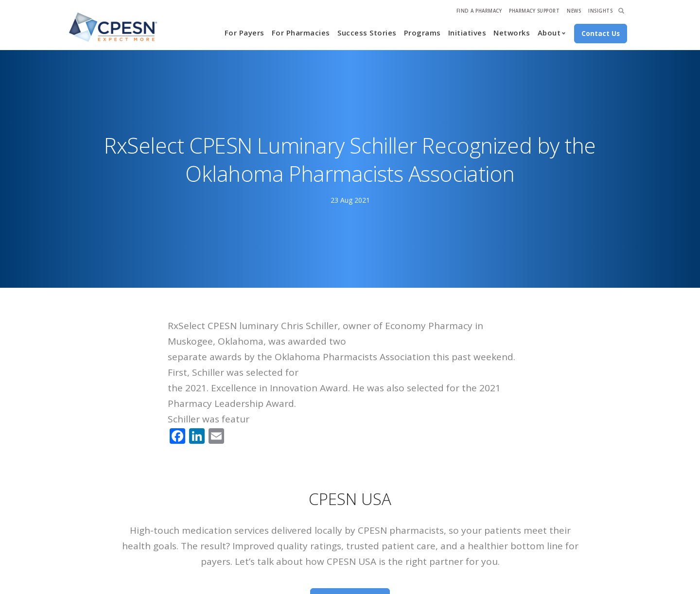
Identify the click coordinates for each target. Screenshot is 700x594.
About (549, 33)
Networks (512, 33)
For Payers (245, 33)
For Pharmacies (301, 33)
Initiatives (467, 33)
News (574, 11)
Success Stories (367, 33)
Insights (600, 11)
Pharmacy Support (534, 11)
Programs (422, 33)
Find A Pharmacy (479, 11)
